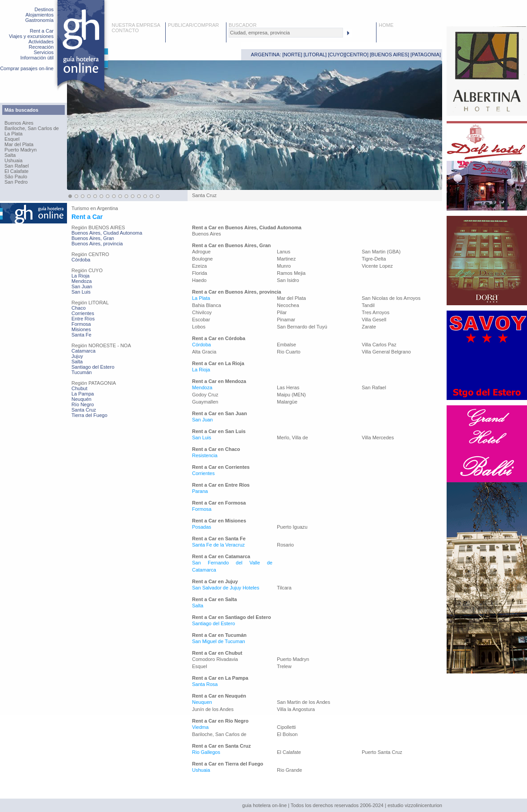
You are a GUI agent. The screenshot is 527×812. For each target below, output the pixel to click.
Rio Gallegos (206, 752)
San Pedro (16, 182)
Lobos (199, 327)
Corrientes (83, 313)
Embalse (287, 345)
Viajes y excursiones (31, 36)
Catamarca (84, 351)
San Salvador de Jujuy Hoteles (226, 588)
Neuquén (82, 399)
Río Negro (83, 404)
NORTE (292, 55)
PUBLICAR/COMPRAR (193, 25)
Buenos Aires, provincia (97, 244)
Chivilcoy (202, 312)
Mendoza (82, 281)
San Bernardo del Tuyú (302, 327)
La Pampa (83, 394)
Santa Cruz (84, 410)
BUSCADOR (243, 25)
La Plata (13, 134)
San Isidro (288, 280)
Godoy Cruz (205, 395)
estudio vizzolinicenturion (415, 805)
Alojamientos (40, 15)
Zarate (369, 327)
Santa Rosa (205, 684)
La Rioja (80, 276)
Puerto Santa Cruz (382, 752)
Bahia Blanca (207, 305)
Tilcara (284, 588)
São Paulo (16, 177)
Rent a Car (42, 31)
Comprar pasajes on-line (27, 68)
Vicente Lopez (377, 266)
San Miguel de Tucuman (219, 641)
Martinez (286, 259)
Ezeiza (199, 266)
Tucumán (82, 372)
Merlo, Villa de (293, 438)
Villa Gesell (374, 320)
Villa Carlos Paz (379, 345)
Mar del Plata (19, 144)
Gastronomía (39, 20)
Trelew (284, 666)
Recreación (41, 47)
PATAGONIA (426, 55)
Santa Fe (82, 335)
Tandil (368, 305)
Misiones (81, 329)
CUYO (337, 55)
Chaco (79, 308)
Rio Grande (289, 770)
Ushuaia (13, 160)
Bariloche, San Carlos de (32, 128)
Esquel (12, 139)
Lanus (284, 252)
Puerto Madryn (21, 150)
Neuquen (202, 702)
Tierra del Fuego (89, 415)
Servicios (44, 52)
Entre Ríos (83, 319)
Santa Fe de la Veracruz (218, 545)
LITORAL (315, 55)
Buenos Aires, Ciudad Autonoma (107, 233)
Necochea (288, 305)
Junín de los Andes (213, 709)
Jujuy (77, 356)
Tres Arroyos (376, 312)
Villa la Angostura (296, 709)
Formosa (81, 324)
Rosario (285, 545)
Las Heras (288, 387)
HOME (386, 25)
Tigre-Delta (374, 259)
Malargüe (287, 402)
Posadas (202, 527)
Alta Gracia (204, 352)
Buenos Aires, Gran (93, 238)
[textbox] (286, 33)
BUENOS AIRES (389, 55)
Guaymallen (205, 402)
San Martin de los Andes (303, 702)
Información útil (37, 58)
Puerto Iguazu (292, 527)
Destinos (44, 9)
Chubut (79, 388)
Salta (10, 155)
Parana (200, 491)
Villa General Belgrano (386, 352)
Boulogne (203, 259)
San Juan (82, 286)
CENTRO (356, 55)
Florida (200, 273)
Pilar (282, 312)
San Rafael (17, 166)
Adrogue (201, 252)
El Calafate (17, 171)
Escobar (201, 320)
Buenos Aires (19, 123)
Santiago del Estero (93, 367)
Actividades (41, 42)
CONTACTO (125, 30)
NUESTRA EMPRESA (136, 25)
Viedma (200, 727)
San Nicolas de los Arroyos (391, 298)
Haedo (199, 280)
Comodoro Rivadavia (215, 659)
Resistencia (205, 455)
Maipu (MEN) (291, 395)
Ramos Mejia (291, 273)
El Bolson (287, 734)
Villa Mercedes (378, 438)
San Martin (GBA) (381, 252)
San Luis (81, 292)
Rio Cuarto (289, 352)
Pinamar (286, 320)
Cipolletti (286, 727)
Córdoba (81, 260)
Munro (284, 266)
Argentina (107, 208)
